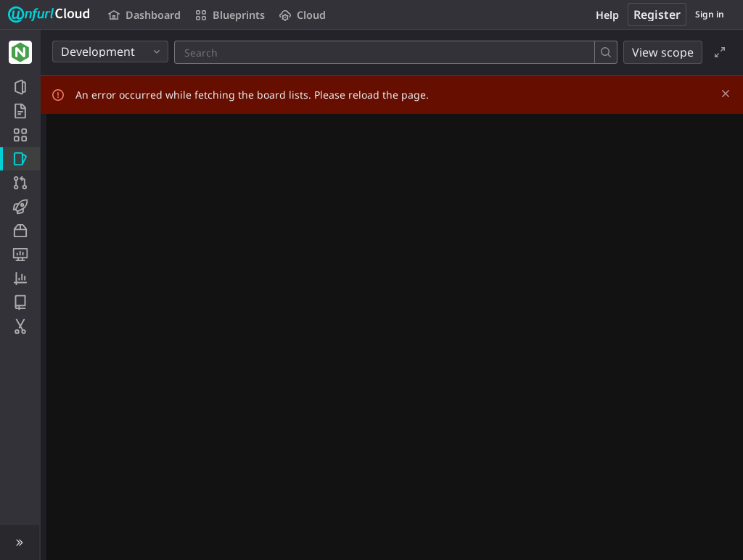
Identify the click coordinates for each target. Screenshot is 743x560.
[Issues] (20, 159)
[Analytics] (20, 279)
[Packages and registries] (20, 231)
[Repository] (20, 111)
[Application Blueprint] (20, 135)
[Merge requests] (20, 183)
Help (607, 15)
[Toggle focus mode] (720, 52)
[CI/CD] (20, 207)
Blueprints (230, 15)
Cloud (303, 15)
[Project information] (20, 87)
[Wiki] (20, 302)
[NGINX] (20, 52)
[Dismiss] (726, 94)
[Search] (271, 52)
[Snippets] (20, 326)
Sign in (710, 14)
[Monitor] (20, 255)
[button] (20, 543)
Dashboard (144, 15)
